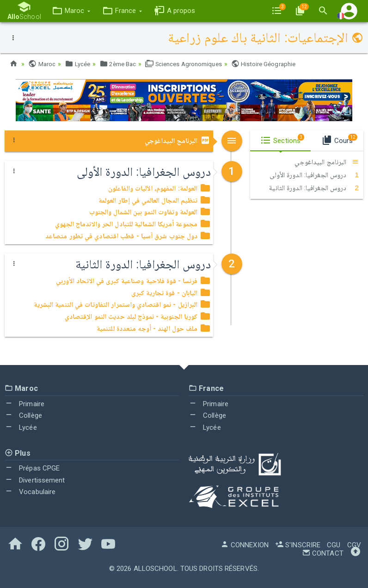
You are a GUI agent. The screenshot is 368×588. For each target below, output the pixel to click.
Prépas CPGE (32, 468)
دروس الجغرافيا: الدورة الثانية (314, 188)
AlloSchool (155, 569)
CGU (334, 545)
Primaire (25, 404)
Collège (23, 415)
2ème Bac (122, 64)
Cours (340, 139)
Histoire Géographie (277, 64)
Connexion (245, 545)
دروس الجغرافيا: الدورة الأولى (314, 175)
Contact (323, 553)
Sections (282, 139)
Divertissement (35, 480)
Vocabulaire (30, 492)
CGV (354, 545)
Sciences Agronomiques (192, 64)
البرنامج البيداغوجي (178, 141)
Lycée (80, 64)
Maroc (43, 64)
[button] (68, 11)
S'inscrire (298, 545)
